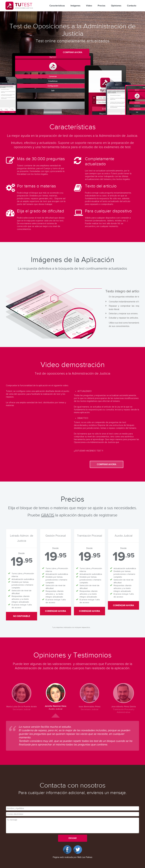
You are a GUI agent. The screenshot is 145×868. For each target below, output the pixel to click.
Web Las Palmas (85, 857)
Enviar (73, 838)
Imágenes (75, 6)
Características (57, 6)
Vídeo (89, 6)
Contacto (132, 6)
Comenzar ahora (56, 611)
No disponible (22, 616)
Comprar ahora (73, 52)
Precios (102, 6)
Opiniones (116, 6)
